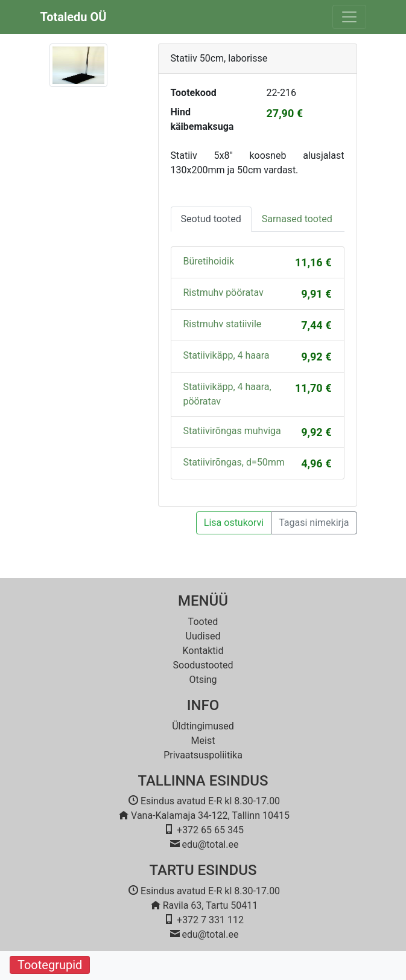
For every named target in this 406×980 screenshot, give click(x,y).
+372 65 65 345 (210, 830)
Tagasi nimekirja (314, 523)
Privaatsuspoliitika (203, 755)
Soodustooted (203, 665)
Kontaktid (203, 651)
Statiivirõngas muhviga (232, 431)
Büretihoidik (209, 261)
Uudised (203, 636)
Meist (203, 741)
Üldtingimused (203, 726)
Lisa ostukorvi (234, 523)
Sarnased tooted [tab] (297, 219)
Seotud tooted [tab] (211, 219)
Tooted (203, 622)
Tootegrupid (50, 965)
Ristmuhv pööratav (224, 293)
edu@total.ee (211, 844)
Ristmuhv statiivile (223, 324)
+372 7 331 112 (210, 920)
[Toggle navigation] (349, 17)
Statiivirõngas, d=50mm (234, 462)
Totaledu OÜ (74, 17)
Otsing (203, 680)
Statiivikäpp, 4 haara (227, 355)
